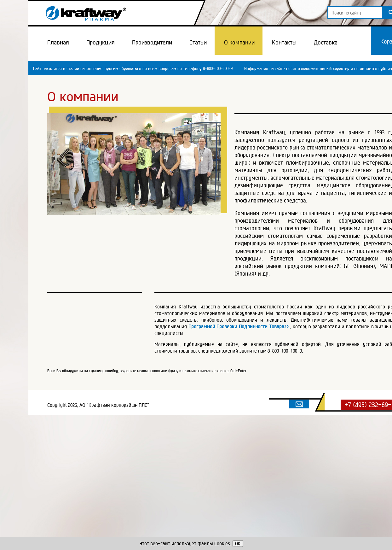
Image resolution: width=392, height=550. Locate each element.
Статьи (198, 42)
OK (238, 544)
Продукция (101, 42)
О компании (239, 42)
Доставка (326, 42)
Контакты (284, 42)
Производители (152, 42)
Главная (58, 42)
